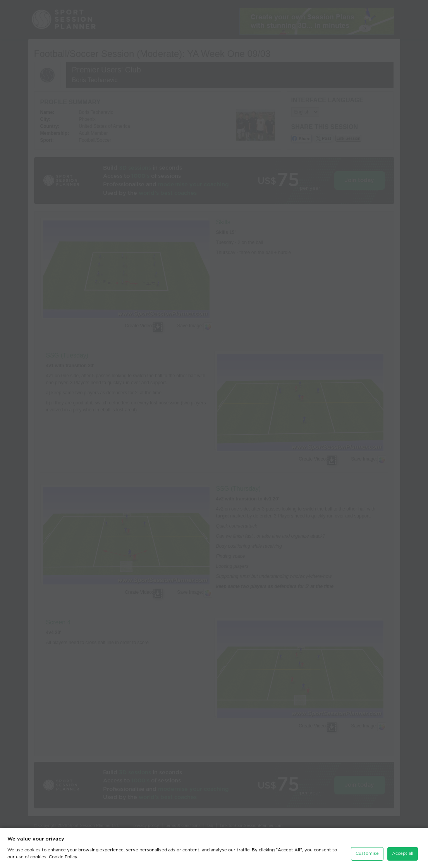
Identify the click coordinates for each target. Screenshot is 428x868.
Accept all (403, 853)
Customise (367, 853)
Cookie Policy (63, 857)
